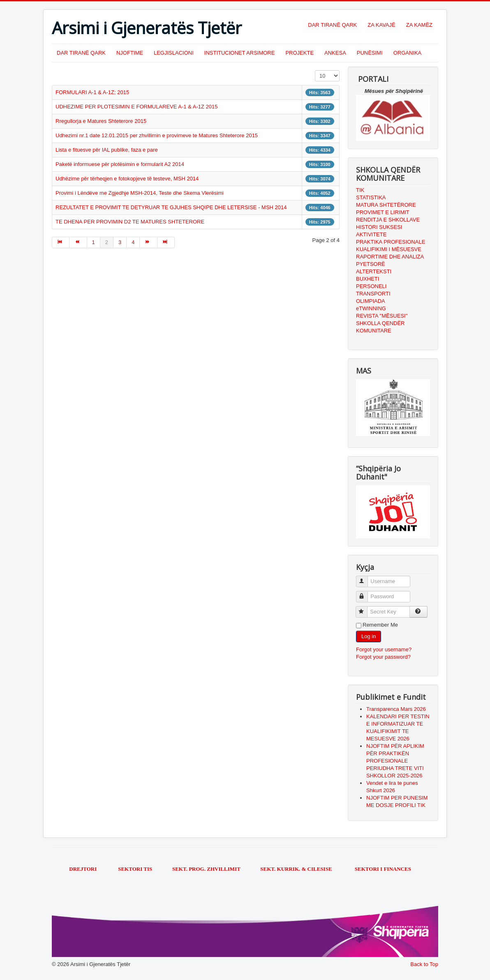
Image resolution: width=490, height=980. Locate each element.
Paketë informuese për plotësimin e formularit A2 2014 (120, 164)
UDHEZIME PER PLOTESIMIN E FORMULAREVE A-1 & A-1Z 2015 (136, 107)
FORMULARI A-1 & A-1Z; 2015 (92, 92)
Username (366, 578)
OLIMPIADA (371, 301)
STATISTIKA (371, 197)
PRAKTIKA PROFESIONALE (391, 242)
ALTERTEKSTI (374, 271)
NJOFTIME (130, 53)
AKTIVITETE (371, 234)
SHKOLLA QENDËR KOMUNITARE (380, 327)
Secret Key (365, 608)
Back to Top (424, 964)
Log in (369, 636)
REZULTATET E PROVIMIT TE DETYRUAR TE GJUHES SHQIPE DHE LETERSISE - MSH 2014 (171, 207)
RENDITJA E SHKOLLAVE (388, 220)
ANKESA (335, 53)
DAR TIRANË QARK (332, 25)
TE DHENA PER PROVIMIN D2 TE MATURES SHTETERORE (130, 222)
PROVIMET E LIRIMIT (383, 212)
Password (366, 593)
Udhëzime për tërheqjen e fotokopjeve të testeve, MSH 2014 (127, 179)
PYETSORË (371, 264)
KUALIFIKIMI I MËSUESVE (389, 249)
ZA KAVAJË (381, 25)
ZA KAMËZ (419, 25)
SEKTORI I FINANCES (383, 869)
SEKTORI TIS (136, 869)
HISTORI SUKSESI (379, 227)
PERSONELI (371, 286)
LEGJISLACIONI (174, 53)
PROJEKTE (299, 53)
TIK (360, 190)
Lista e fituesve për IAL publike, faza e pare (107, 150)
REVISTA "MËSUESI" (382, 316)
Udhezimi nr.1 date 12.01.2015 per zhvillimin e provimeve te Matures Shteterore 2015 (157, 135)
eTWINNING (371, 308)
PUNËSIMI (370, 53)
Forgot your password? (383, 657)
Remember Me (380, 625)
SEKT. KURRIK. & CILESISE (296, 869)
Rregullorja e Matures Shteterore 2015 (101, 121)
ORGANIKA (408, 53)
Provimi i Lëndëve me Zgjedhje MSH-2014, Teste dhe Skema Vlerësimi (140, 193)
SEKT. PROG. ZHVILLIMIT (207, 869)
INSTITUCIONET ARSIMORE (240, 53)
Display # (315, 70)
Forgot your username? (384, 649)
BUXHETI (367, 279)
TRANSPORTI (373, 294)
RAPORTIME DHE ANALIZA (390, 257)
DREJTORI (83, 869)
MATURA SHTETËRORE (386, 205)
